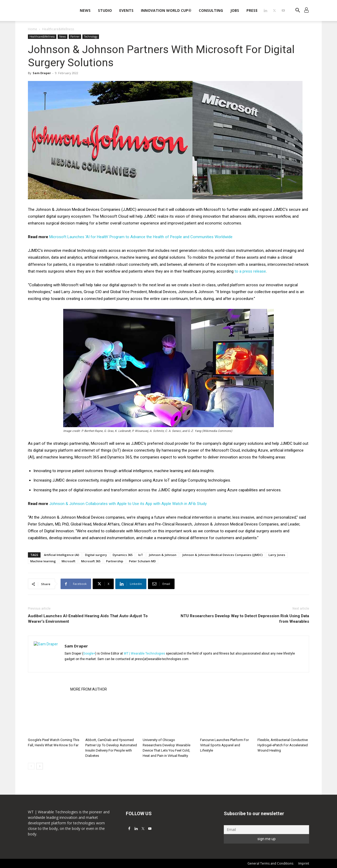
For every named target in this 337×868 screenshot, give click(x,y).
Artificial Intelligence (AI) (62, 555)
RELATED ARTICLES (48, 689)
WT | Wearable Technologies (144, 653)
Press (252, 10)
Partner (75, 37)
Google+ (89, 653)
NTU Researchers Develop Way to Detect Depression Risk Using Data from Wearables (245, 619)
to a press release (250, 271)
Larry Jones (277, 555)
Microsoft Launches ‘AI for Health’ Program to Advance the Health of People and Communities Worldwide (141, 237)
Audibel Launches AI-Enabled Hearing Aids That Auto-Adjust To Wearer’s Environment (88, 619)
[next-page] (40, 766)
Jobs (235, 10)
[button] (298, 11)
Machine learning (43, 561)
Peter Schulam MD (142, 561)
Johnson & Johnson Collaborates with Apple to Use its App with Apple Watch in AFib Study (128, 504)
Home (33, 29)
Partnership (115, 561)
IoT (141, 555)
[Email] (266, 830)
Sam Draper (42, 73)
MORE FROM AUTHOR (89, 689)
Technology (91, 37)
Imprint (304, 863)
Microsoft (68, 561)
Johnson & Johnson (163, 555)
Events (126, 10)
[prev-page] (31, 766)
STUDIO (105, 10)
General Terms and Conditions (270, 863)
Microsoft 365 (91, 561)
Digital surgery (96, 555)
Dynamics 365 (123, 555)
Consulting (211, 10)
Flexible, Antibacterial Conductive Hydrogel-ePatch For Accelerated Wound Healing (283, 745)
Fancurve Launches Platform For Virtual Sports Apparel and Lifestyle (224, 745)
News (85, 10)
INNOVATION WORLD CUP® (166, 10)
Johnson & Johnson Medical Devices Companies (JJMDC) (222, 555)
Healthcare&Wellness (42, 37)
